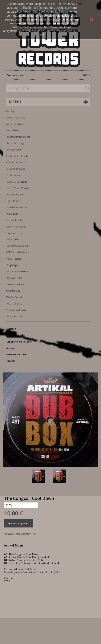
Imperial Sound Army (17, 207)
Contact (11, 361)
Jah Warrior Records (16, 227)
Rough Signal (13, 265)
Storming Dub (13, 291)
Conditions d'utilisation (19, 342)
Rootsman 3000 (14, 278)
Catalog (10, 111)
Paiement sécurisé (16, 354)
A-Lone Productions (16, 118)
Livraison (11, 329)
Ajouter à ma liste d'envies (20, 534)
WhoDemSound (14, 297)
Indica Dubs (12, 214)
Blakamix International (18, 137)
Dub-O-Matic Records (17, 182)
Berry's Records (13, 130)
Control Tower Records (17, 156)
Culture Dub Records (17, 162)
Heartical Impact (15, 195)
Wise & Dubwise (14, 304)
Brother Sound (14, 150)
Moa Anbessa (13, 239)
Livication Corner (15, 233)
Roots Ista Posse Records (18, 272)
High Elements (14, 201)
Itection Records (14, 220)
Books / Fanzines (15, 316)
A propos (12, 348)
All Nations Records (16, 124)
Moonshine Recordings (17, 246)
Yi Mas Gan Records (16, 310)
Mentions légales (16, 335)
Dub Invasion (13, 175)
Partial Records (14, 259)
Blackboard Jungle (15, 143)
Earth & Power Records (17, 188)
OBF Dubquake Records (18, 252)
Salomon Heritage (15, 284)
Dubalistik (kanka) (16, 169)
